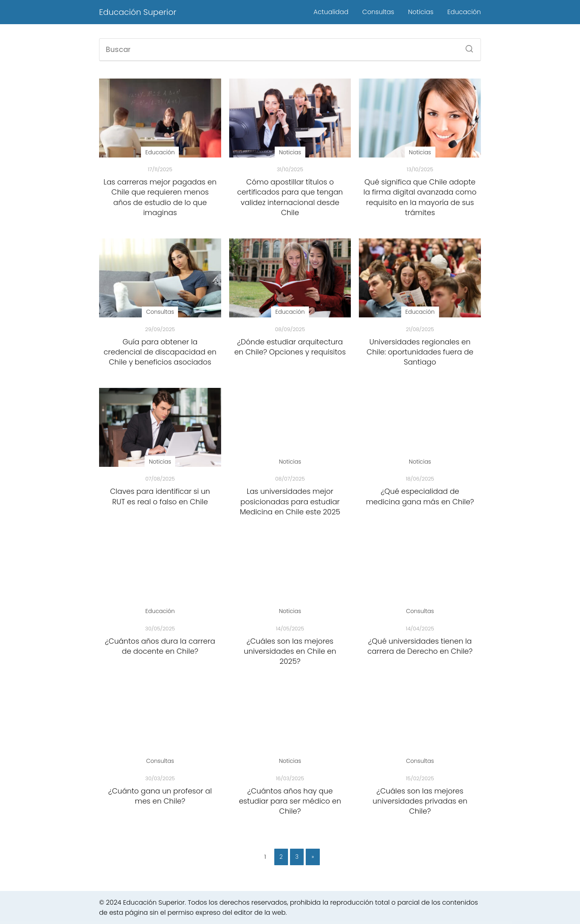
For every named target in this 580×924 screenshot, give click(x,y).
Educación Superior (138, 12)
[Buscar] (466, 46)
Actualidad (331, 12)
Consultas (378, 12)
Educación (464, 12)
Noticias (421, 12)
